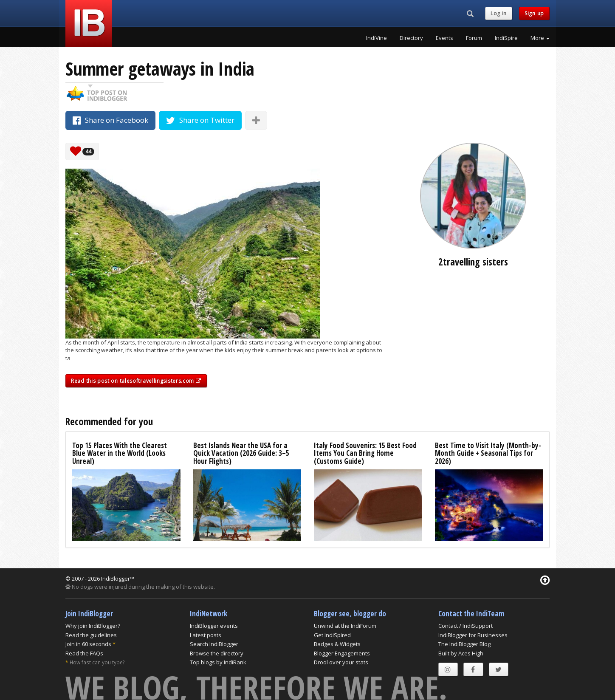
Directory (411, 38)
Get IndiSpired (332, 635)
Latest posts (206, 635)
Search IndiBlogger (214, 644)
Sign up (534, 13)
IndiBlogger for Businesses (473, 635)
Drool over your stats (341, 662)
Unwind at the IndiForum (345, 626)
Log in (499, 13)
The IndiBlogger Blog (464, 644)
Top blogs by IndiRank (218, 662)
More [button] (540, 38)
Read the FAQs (84, 653)
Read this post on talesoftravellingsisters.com (136, 381)
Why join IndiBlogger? (93, 626)
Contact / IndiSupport (465, 626)
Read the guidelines (91, 635)
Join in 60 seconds (88, 644)
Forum (474, 38)
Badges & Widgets (337, 644)
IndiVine (377, 38)
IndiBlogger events (214, 626)
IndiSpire (506, 38)
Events (444, 38)
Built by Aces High (461, 653)
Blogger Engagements (342, 653)
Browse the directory (217, 653)
